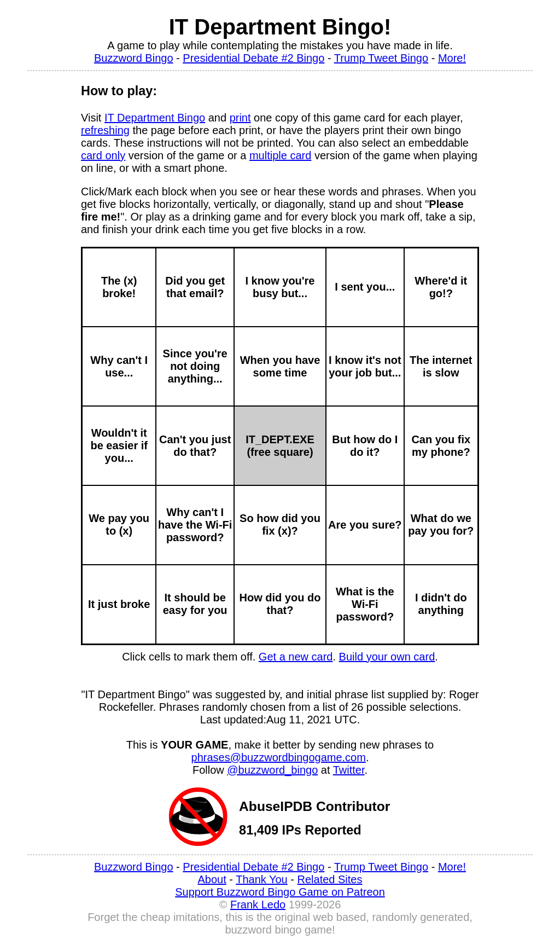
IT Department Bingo (155, 118)
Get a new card (296, 657)
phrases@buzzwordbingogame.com (279, 757)
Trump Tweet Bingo (381, 58)
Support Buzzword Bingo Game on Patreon (280, 892)
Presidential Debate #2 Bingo (253, 58)
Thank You (262, 879)
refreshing (105, 130)
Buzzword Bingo (134, 58)
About (212, 879)
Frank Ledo (258, 905)
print (240, 118)
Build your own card (387, 657)
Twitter (349, 770)
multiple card (280, 155)
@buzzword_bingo (272, 770)
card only (103, 155)
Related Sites (330, 879)
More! (452, 58)
